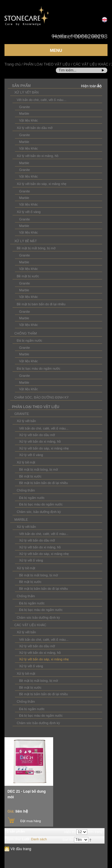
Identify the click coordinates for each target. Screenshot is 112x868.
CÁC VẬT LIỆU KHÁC (91, 64)
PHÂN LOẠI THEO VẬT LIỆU (47, 64)
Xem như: (14, 839)
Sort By (68, 840)
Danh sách (39, 839)
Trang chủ (13, 64)
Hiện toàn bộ (91, 86)
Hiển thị (70, 832)
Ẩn (99, 86)
